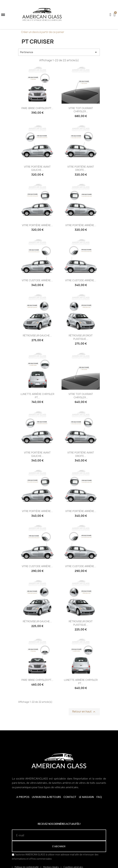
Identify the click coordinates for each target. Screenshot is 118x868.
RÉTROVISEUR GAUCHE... (37, 335)
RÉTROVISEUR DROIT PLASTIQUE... (81, 337)
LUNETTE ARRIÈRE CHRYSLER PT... (37, 396)
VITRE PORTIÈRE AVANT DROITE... (81, 168)
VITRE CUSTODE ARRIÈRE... (37, 280)
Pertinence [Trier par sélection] (59, 52)
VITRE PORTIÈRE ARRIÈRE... (37, 225)
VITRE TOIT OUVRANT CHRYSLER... (81, 110)
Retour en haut (84, 712)
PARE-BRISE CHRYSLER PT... (37, 108)
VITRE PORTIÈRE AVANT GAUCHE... (37, 168)
